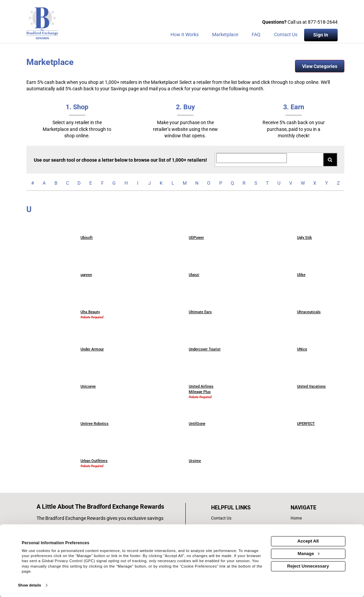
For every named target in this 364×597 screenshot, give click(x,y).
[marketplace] (225, 36)
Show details (29, 585)
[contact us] (238, 518)
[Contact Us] (286, 36)
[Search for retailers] (252, 158)
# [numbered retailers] (33, 183)
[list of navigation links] (305, 518)
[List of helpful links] (238, 508)
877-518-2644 (323, 22)
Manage (309, 554)
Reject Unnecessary (308, 566)
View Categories (320, 66)
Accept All (308, 541)
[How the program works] (185, 36)
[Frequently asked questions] (256, 36)
